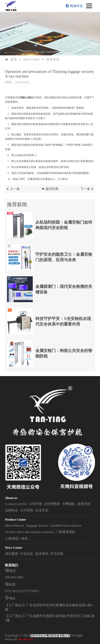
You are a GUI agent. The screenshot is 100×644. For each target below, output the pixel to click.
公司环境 (35, 504)
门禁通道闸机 (66, 532)
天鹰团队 (69, 504)
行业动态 (27, 554)
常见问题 (57, 554)
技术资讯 (53, 59)
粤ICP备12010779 (26, 640)
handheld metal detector (66, 525)
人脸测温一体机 (16, 538)
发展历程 (84, 504)
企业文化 (42, 510)
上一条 (13, 191)
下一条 (87, 191)
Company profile (16, 504)
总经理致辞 (52, 504)
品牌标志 (12, 510)
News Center (31, 59)
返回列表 (50, 191)
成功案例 (12, 554)
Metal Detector (15, 525)
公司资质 (27, 510)
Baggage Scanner (37, 525)
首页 (14, 59)
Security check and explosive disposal (29, 532)
